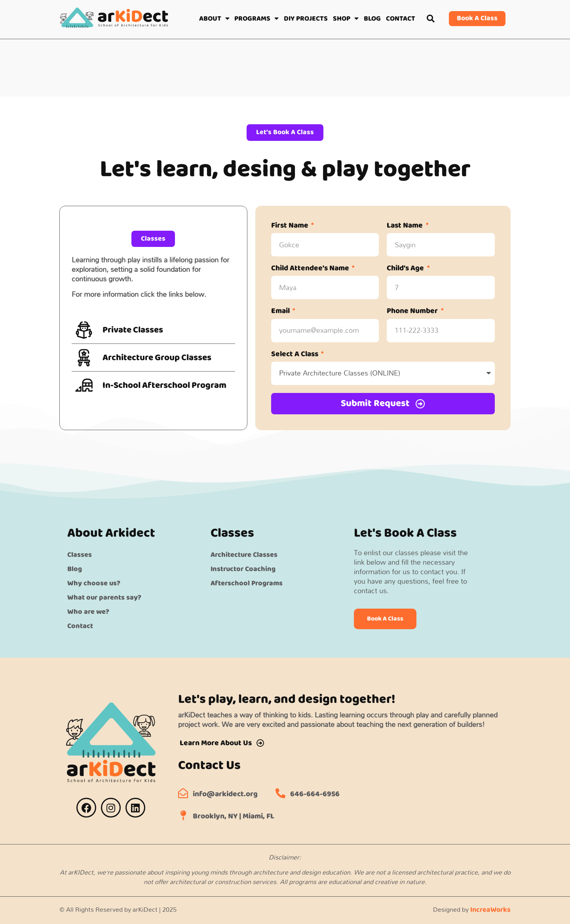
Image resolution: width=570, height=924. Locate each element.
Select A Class (295, 355)
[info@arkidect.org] (183, 793)
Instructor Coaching (243, 569)
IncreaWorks (490, 909)
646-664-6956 (315, 794)
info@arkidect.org (225, 794)
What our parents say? (104, 597)
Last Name (406, 226)
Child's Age (406, 269)
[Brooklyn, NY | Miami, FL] (183, 815)
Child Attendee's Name (311, 269)
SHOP (346, 19)
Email (281, 312)
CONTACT (401, 19)
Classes (80, 554)
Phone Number (413, 312)
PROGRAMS (256, 19)
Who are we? (88, 611)
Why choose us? (94, 583)
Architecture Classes (244, 554)
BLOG (372, 19)
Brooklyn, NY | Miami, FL (234, 816)
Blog (75, 569)
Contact (80, 626)
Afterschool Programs (247, 583)
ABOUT (214, 19)
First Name (291, 226)
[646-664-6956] (280, 793)
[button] (431, 18)
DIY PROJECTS (306, 19)
